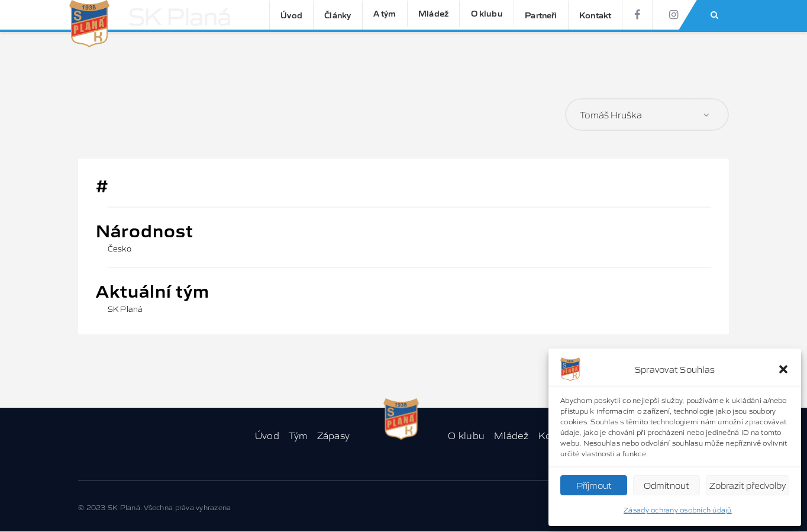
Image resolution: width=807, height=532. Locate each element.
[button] (783, 369)
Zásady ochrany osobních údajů (678, 509)
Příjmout (594, 485)
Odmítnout (666, 485)
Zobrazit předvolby (748, 485)
